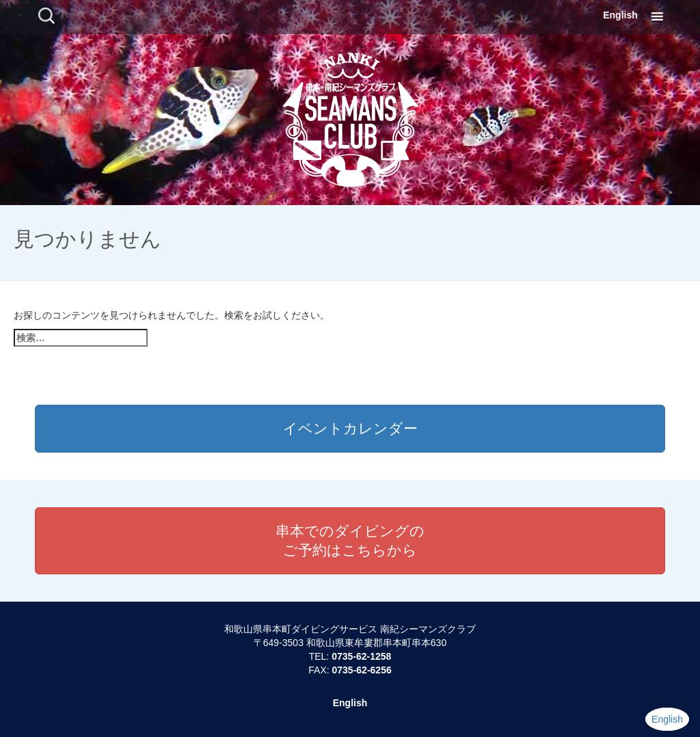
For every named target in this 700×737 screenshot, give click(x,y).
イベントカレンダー (350, 428)
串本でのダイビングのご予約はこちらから (350, 540)
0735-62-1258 (361, 656)
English (620, 15)
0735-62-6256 (362, 670)
